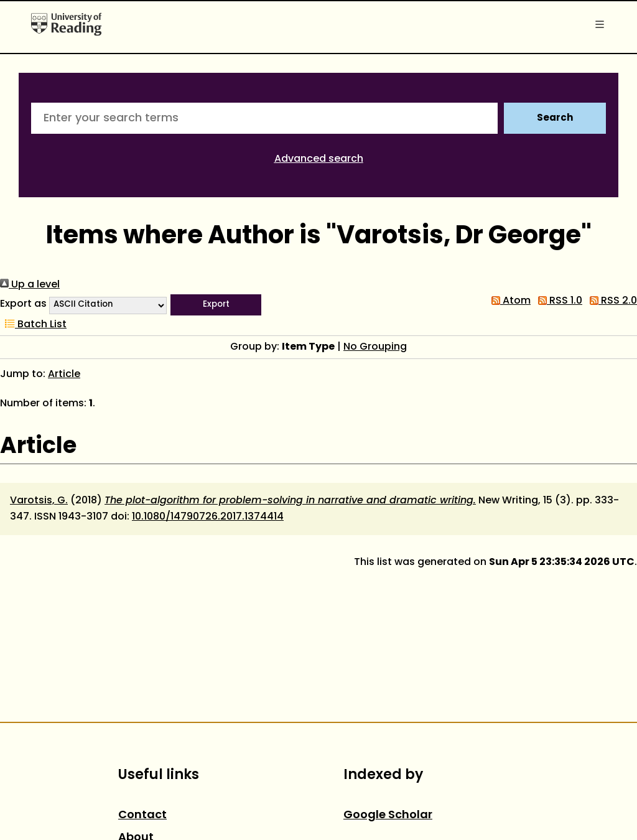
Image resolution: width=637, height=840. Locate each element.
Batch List (33, 325)
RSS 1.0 (558, 301)
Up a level (30, 285)
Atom (509, 301)
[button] (216, 305)
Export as (23, 304)
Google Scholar (388, 815)
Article (64, 375)
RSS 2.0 (611, 301)
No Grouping (375, 347)
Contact (142, 815)
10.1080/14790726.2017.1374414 (208, 517)
